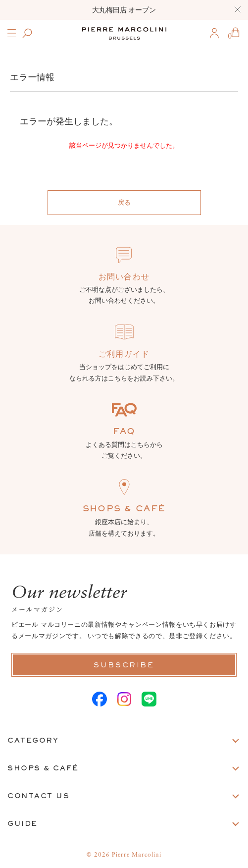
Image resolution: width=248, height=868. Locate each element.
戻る (124, 202)
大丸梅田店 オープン (124, 10)
